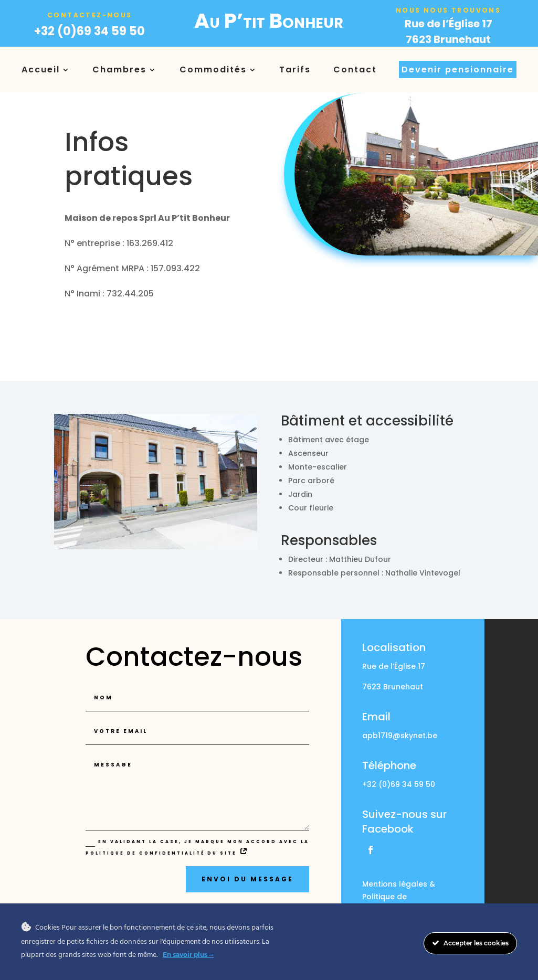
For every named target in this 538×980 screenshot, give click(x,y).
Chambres (119, 70)
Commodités (213, 70)
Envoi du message (247, 879)
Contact (355, 70)
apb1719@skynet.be (400, 736)
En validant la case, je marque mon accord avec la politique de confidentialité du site (197, 847)
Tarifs (295, 70)
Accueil (41, 70)
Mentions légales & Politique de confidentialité (399, 897)
